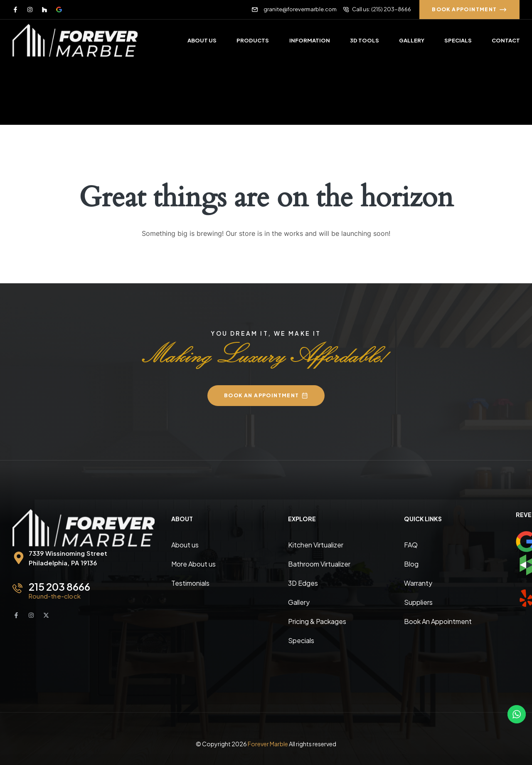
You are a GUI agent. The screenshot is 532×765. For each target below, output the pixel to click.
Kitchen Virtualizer (316, 545)
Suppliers (418, 602)
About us (185, 545)
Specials (301, 640)
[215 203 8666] (17, 588)
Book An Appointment (438, 621)
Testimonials (190, 583)
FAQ (411, 545)
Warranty (418, 583)
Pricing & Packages (317, 621)
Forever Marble (268, 744)
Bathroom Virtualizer (319, 564)
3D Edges (303, 583)
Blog (411, 564)
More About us (193, 564)
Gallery (299, 602)
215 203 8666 (59, 587)
